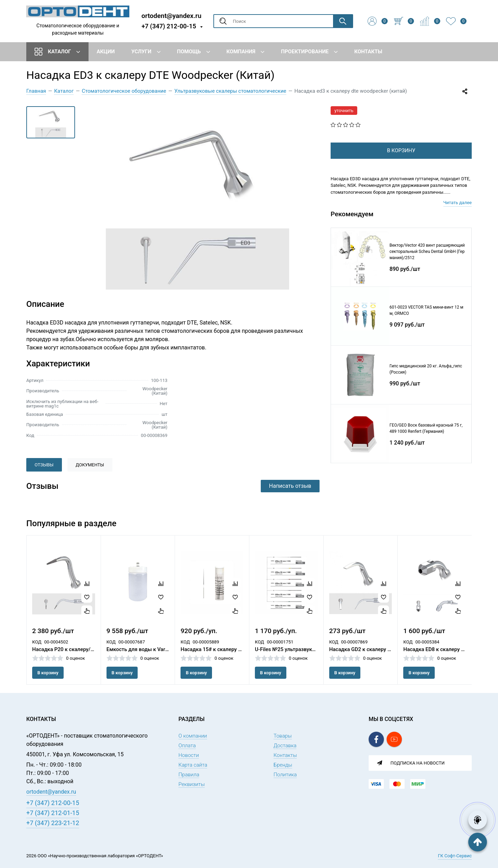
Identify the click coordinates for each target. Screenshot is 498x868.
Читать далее (458, 214)
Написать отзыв (290, 486)
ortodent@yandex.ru (171, 15)
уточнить (344, 111)
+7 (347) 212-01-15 (53, 813)
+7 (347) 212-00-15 (169, 26)
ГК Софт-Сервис (455, 856)
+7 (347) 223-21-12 (53, 823)
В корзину (48, 673)
